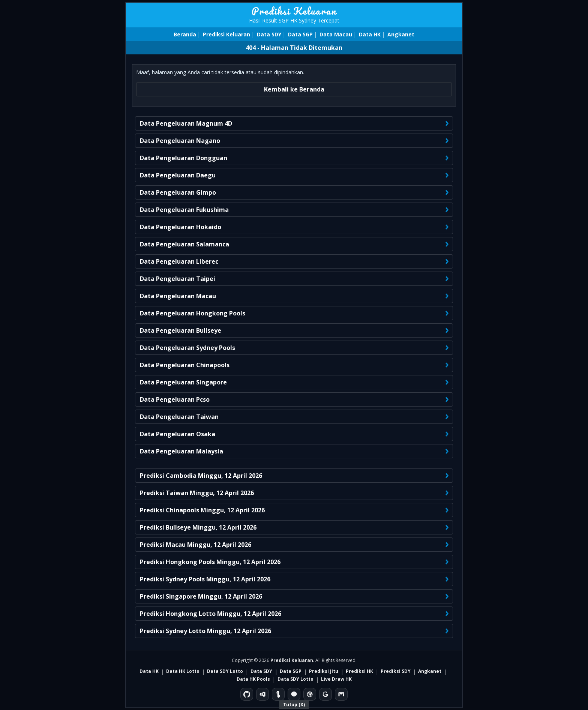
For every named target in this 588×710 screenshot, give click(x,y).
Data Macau (336, 34)
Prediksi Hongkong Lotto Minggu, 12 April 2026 (211, 614)
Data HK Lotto (183, 671)
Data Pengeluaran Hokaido (181, 227)
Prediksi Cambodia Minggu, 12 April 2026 (201, 476)
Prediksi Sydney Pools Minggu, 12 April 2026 (205, 579)
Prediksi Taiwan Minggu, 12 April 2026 (197, 493)
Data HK (370, 34)
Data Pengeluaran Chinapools (185, 365)
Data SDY (269, 34)
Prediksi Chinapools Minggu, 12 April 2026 (202, 510)
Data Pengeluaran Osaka (178, 434)
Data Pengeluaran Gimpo (178, 192)
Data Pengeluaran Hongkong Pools (193, 313)
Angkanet (401, 34)
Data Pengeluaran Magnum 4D (186, 123)
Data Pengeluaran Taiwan (179, 417)
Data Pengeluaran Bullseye (181, 330)
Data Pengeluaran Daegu (178, 175)
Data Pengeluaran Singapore (183, 382)
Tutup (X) (294, 705)
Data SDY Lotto (225, 671)
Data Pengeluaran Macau (178, 296)
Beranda (185, 34)
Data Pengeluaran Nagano (180, 141)
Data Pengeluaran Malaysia (181, 451)
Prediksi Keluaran (294, 11)
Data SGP (300, 34)
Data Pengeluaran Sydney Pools (187, 348)
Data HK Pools (253, 679)
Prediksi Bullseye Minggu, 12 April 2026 (198, 527)
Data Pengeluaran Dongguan (184, 158)
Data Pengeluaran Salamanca (184, 244)
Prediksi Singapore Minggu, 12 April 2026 (201, 596)
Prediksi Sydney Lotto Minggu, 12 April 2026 (205, 631)
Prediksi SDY (396, 671)
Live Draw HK (336, 679)
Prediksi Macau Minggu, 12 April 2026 (196, 545)
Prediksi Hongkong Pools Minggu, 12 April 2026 (210, 562)
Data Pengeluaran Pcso (175, 399)
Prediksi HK (359, 671)
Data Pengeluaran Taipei (178, 279)
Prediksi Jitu (324, 671)
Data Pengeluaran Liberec (179, 261)
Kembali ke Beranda (294, 89)
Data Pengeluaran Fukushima (184, 210)
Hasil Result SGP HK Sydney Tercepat (294, 20)
